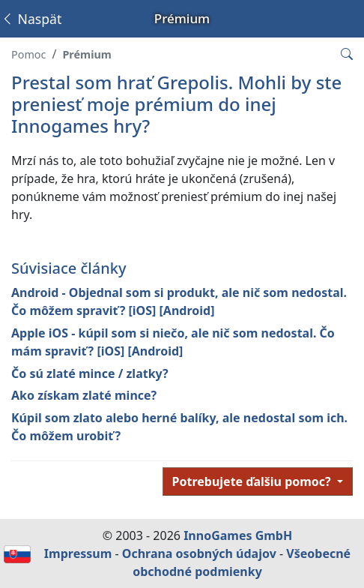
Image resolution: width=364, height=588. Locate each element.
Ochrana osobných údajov (199, 553)
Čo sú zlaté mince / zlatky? (90, 373)
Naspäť (31, 19)
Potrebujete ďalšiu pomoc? (253, 481)
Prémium (87, 54)
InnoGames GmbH (238, 535)
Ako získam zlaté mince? (84, 395)
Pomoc (28, 54)
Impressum (78, 553)
